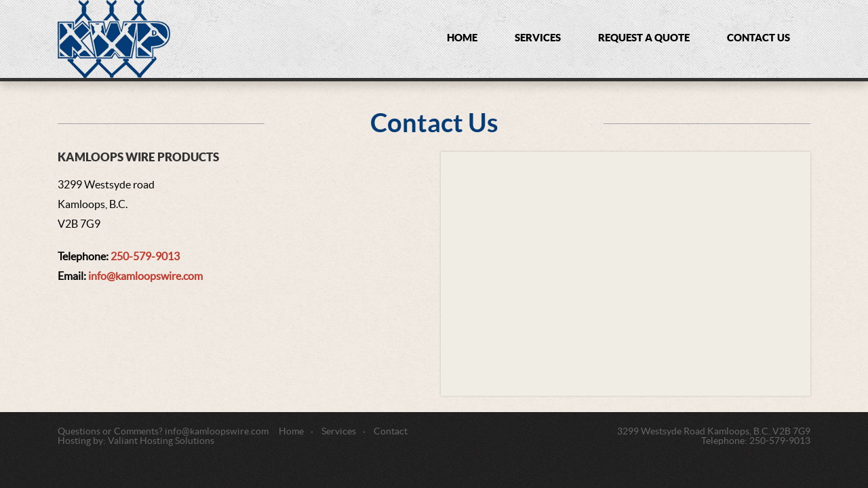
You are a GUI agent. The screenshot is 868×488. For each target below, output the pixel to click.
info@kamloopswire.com (145, 277)
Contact (391, 432)
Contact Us (758, 38)
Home (462, 38)
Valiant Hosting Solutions (161, 441)
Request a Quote (644, 38)
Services (538, 38)
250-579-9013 (145, 257)
